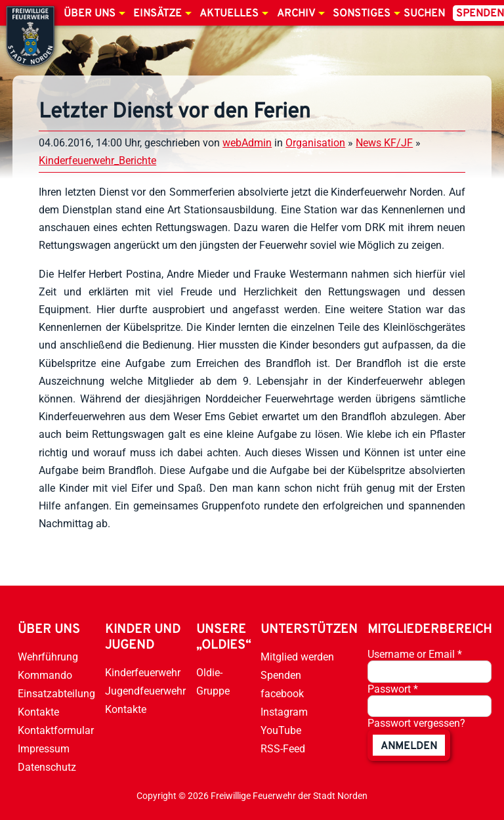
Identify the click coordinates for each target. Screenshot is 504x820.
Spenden (281, 675)
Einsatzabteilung (56, 694)
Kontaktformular (56, 730)
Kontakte (38, 712)
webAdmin (247, 143)
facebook (282, 694)
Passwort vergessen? (416, 723)
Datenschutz (47, 767)
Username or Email (415, 654)
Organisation (315, 143)
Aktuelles (229, 14)
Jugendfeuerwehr (145, 691)
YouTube (281, 730)
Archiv (296, 14)
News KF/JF (384, 143)
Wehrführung (48, 657)
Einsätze (157, 14)
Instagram (284, 712)
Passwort (393, 689)
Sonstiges (362, 14)
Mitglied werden (297, 657)
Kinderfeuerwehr (143, 673)
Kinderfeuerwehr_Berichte (97, 161)
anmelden (409, 746)
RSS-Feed (283, 749)
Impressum (44, 749)
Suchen (424, 14)
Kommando (45, 675)
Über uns (90, 14)
